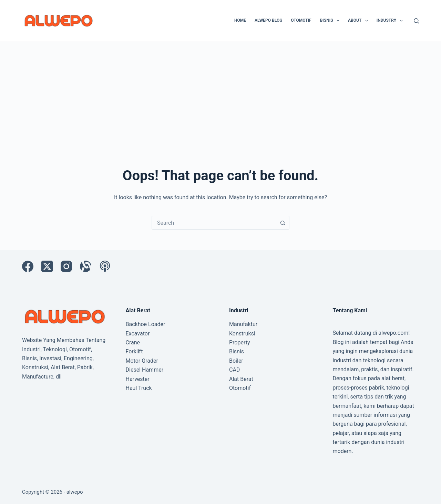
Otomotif (301, 20)
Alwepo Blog (268, 20)
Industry (391, 21)
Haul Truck (139, 388)
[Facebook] (28, 266)
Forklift (134, 351)
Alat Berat (241, 379)
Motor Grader (142, 361)
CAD (234, 370)
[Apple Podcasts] (105, 266)
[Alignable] (86, 266)
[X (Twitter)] (47, 266)
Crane (133, 342)
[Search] (416, 21)
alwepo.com (393, 333)
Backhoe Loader (146, 324)
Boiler (236, 361)
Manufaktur (243, 324)
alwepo (75, 492)
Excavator (138, 334)
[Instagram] (66, 266)
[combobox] (214, 223)
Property (240, 342)
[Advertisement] (220, 93)
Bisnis (331, 21)
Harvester (138, 379)
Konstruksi (242, 334)
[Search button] (283, 223)
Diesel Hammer (145, 370)
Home (240, 20)
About (359, 21)
